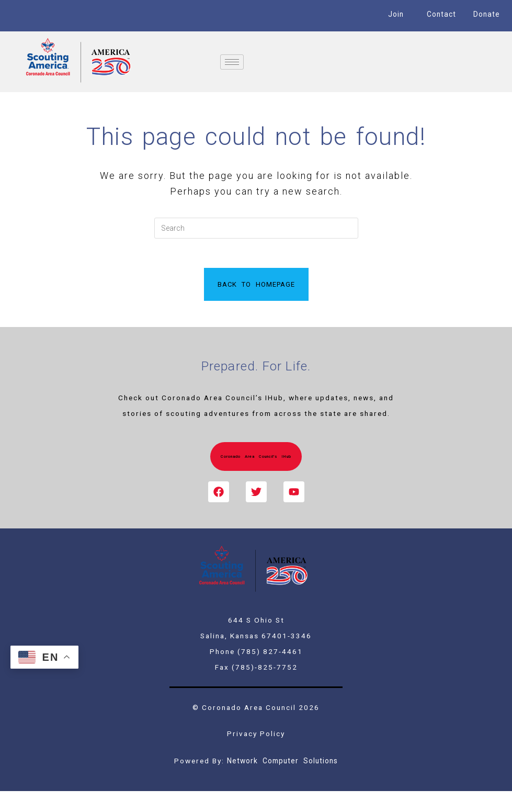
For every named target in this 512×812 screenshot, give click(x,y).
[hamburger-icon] (232, 62)
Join (396, 14)
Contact (441, 14)
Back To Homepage (256, 286)
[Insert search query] (256, 228)
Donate (487, 14)
